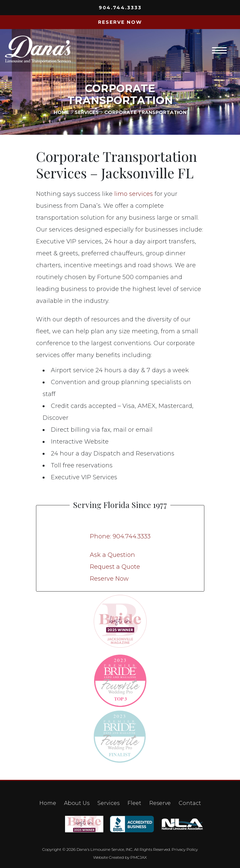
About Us (77, 803)
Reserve (160, 803)
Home (61, 112)
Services (87, 112)
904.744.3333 (120, 8)
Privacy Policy (185, 849)
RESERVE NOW (120, 22)
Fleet (134, 803)
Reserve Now (109, 579)
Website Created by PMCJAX (120, 857)
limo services (134, 194)
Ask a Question (112, 555)
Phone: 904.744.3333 (120, 536)
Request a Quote (115, 567)
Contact (190, 803)
